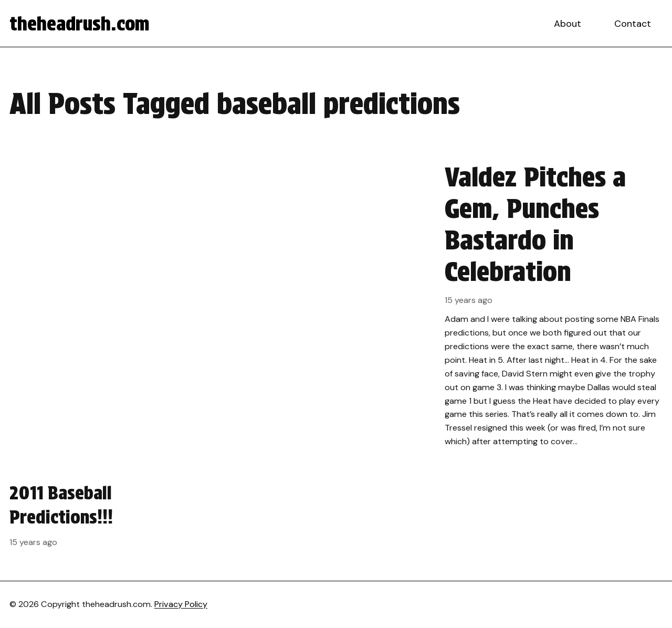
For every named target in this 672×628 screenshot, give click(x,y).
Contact (633, 24)
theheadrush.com (80, 24)
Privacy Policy (181, 604)
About (568, 24)
